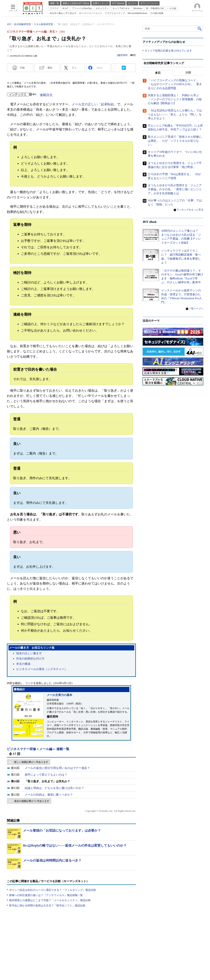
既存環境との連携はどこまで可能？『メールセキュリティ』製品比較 (50, 900)
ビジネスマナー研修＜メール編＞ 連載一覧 (38, 749)
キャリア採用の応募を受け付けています (168, 51)
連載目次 (46, 95)
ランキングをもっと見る (190, 210)
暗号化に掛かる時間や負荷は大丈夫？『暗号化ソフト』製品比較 (47, 905)
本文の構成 (23, 664)
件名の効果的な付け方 (30, 659)
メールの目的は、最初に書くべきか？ (49, 795)
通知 (50, 68)
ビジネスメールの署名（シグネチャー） (42, 669)
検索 (200, 29)
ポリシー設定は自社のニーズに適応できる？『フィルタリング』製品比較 (53, 890)
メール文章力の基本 (60, 695)
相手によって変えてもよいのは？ (46, 775)
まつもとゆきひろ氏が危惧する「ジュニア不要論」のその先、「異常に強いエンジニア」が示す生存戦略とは (175, 189)
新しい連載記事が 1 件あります (31, 762)
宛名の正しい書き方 (29, 653)
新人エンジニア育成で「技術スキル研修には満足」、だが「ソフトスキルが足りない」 (175, 141)
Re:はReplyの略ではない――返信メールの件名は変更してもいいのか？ (75, 845)
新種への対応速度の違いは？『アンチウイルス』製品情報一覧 (46, 895)
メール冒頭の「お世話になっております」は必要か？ (62, 830)
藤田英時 (123, 55)
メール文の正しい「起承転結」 (94, 104)
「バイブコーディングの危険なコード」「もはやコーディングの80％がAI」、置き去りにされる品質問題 (175, 84)
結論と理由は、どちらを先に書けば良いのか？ (54, 788)
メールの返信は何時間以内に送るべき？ (52, 860)
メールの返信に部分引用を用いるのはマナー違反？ (57, 768)
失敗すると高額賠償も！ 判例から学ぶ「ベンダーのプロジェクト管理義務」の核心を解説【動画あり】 (175, 99)
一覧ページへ (196, 309)
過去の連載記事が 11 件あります (32, 801)
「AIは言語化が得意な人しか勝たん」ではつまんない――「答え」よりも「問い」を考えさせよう (175, 114)
